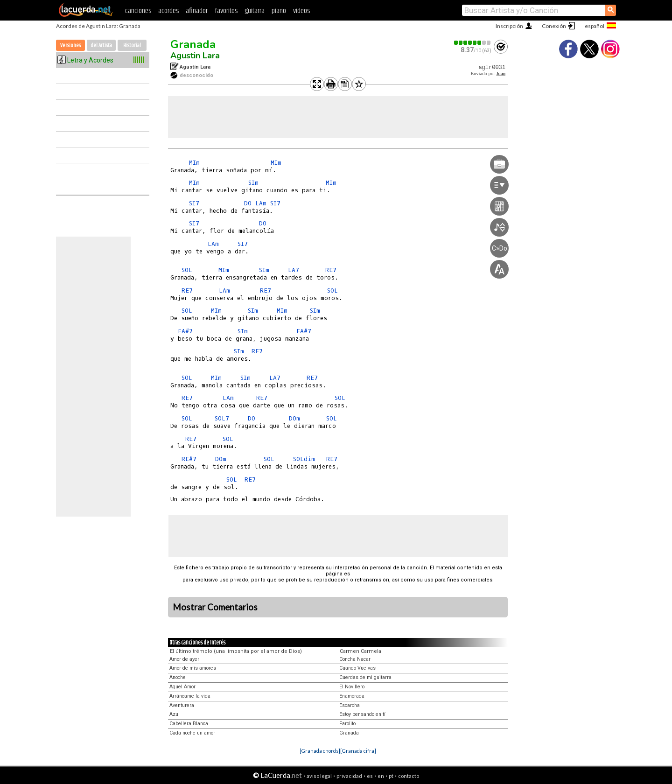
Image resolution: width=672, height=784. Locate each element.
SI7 (194, 203)
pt (391, 776)
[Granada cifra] (358, 751)
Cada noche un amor (192, 733)
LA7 (294, 270)
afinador (197, 11)
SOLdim (304, 459)
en (381, 776)
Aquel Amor (182, 687)
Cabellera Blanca (189, 724)
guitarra (255, 11)
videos (301, 11)
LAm (261, 203)
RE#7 (189, 459)
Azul (175, 714)
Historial (132, 45)
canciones (138, 11)
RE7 (331, 270)
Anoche (178, 677)
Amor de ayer (184, 659)
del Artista (101, 45)
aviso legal (319, 776)
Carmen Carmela (360, 651)
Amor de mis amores (193, 668)
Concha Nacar (355, 659)
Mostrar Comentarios (215, 607)
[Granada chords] (320, 751)
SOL (187, 270)
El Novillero (352, 687)
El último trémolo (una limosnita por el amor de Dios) (236, 651)
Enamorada (352, 696)
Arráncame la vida (190, 696)
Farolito (347, 724)
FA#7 (185, 331)
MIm (194, 163)
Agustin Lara (195, 56)
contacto (409, 776)
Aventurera (182, 705)
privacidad (349, 776)
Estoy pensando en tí (362, 714)
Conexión (554, 26)
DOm (294, 418)
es (370, 776)
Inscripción (509, 26)
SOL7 (222, 418)
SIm (253, 183)
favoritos (226, 11)
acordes (168, 11)
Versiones (70, 45)
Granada (193, 44)
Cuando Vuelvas (357, 668)
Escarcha (350, 705)
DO (248, 203)
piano (279, 11)
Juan (501, 73)
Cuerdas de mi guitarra (365, 677)
